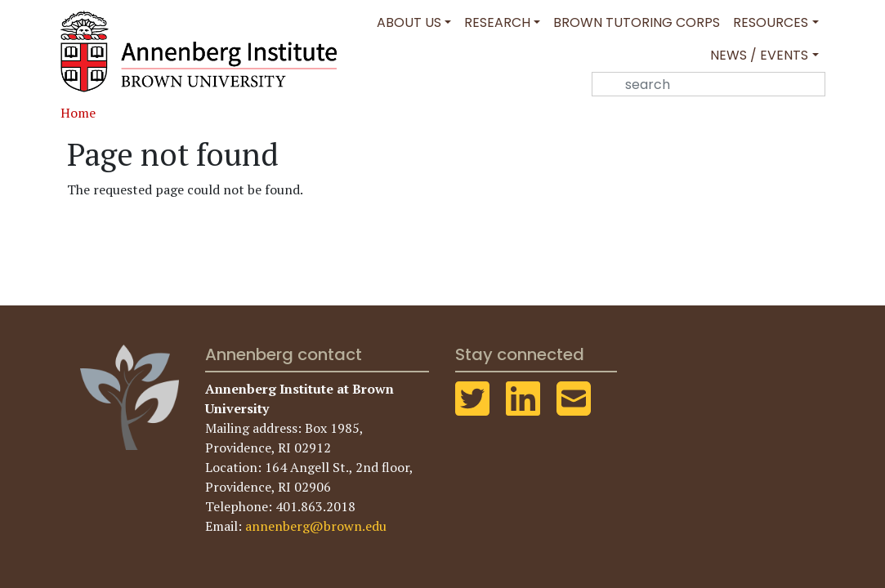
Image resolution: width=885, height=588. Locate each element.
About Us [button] (409, 22)
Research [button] (497, 22)
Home (78, 113)
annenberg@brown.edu (316, 526)
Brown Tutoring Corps (637, 22)
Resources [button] (771, 22)
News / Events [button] (759, 55)
